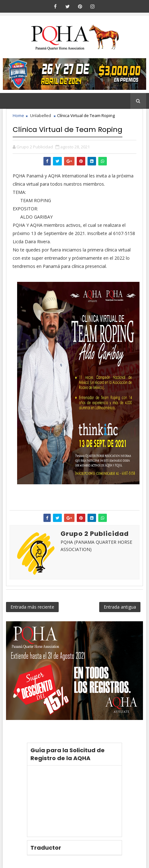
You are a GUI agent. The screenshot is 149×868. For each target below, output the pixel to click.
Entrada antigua (120, 607)
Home (18, 115)
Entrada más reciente (32, 607)
